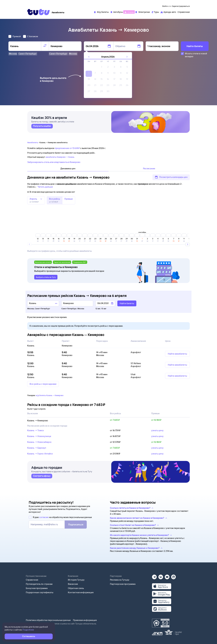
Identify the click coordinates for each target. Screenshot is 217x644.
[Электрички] (142, 12)
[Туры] (155, 12)
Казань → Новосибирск (39, 442)
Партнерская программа (123, 584)
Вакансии (73, 584)
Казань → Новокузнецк (39, 436)
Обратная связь (76, 588)
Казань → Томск (36, 430)
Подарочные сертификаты (40, 592)
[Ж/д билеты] (101, 12)
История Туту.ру (76, 580)
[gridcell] (102, 68)
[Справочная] (184, 12)
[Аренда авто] (168, 12)
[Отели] (129, 12)
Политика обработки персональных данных (48, 620)
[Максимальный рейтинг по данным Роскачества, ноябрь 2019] (161, 623)
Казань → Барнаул (37, 448)
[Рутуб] (173, 576)
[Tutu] (39, 12)
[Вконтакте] (161, 576)
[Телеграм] (154, 576)
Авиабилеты (33, 142)
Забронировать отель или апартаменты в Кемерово (54, 162)
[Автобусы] (117, 12)
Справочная (32, 580)
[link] (42, 127)
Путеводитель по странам (39, 584)
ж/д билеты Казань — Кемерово (50, 395)
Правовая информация (85, 620)
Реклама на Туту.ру (120, 580)
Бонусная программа (37, 588)
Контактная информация (81, 592)
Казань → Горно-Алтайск (40, 454)
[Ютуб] (167, 576)
